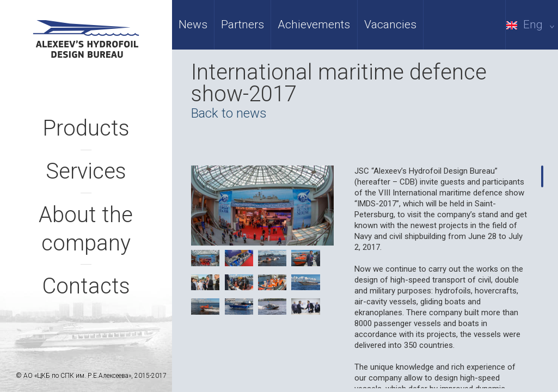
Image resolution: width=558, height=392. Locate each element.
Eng (532, 24)
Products (86, 128)
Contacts (86, 286)
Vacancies (390, 24)
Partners (243, 24)
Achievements (314, 24)
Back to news (229, 113)
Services (86, 171)
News (193, 24)
